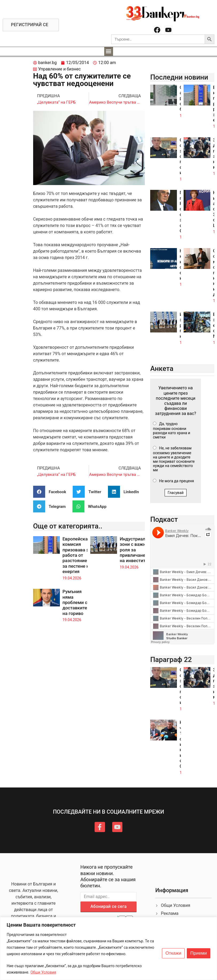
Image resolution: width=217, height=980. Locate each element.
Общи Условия (43, 972)
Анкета (162, 369)
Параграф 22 (171, 660)
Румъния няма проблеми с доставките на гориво (75, 602)
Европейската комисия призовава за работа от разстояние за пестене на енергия (77, 555)
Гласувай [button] (176, 493)
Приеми (199, 953)
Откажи (173, 953)
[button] (109, 51)
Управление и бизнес (59, 69)
